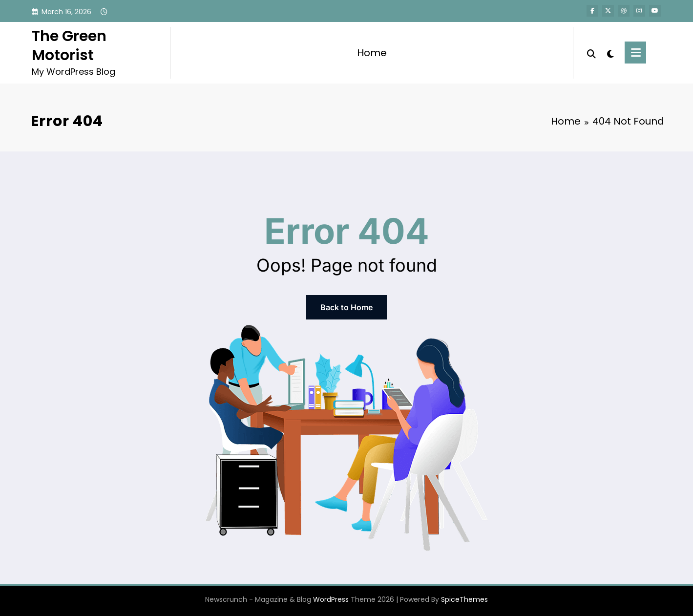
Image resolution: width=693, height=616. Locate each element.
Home (372, 53)
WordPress (331, 599)
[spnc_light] (610, 53)
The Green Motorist (69, 46)
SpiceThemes (464, 599)
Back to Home (346, 307)
